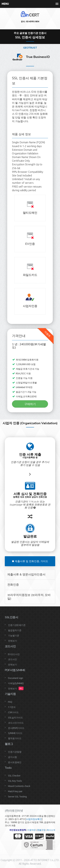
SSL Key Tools (15, 781)
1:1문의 (12, 707)
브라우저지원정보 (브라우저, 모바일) (29, 597)
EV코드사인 (14, 654)
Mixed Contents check (19, 786)
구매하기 (30, 404)
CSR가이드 (13, 712)
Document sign (16, 678)
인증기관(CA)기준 (17, 625)
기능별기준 (14, 636)
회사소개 (51, 830)
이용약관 (32, 830)
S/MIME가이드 (15, 733)
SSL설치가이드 (15, 718)
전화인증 (13, 585)
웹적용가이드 (15, 738)
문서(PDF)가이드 (16, 728)
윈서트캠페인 (15, 762)
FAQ (10, 702)
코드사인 (12, 659)
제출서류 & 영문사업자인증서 (26, 574)
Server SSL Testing (17, 797)
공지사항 (12, 757)
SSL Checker (14, 776)
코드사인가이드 (16, 723)
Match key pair (15, 791)
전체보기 (12, 641)
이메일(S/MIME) (16, 683)
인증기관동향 (15, 752)
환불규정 (41, 830)
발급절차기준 (15, 630)
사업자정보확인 (34, 819)
